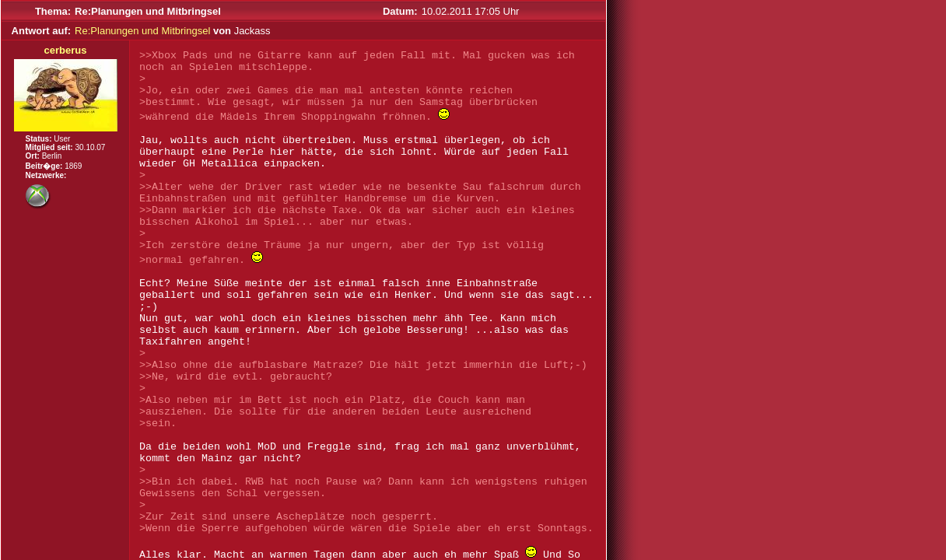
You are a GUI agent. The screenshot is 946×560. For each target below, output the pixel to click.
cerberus (66, 50)
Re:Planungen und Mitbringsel (142, 31)
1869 (73, 166)
